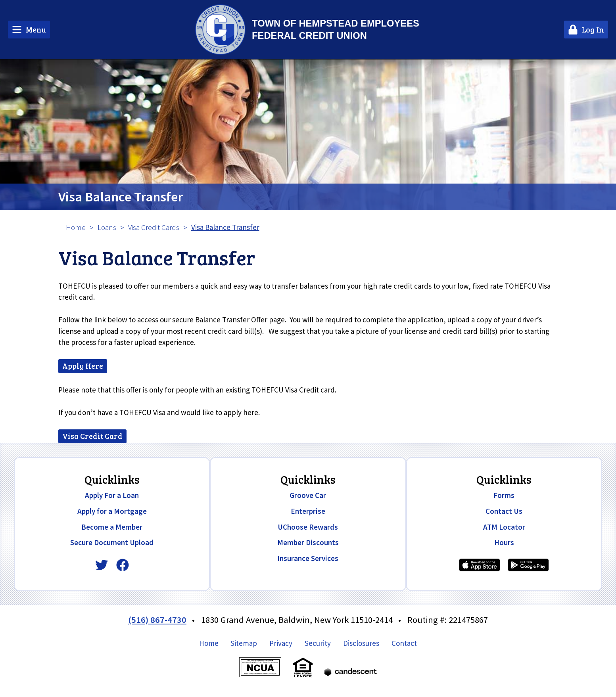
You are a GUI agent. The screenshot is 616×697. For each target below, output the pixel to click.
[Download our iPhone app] (480, 565)
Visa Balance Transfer (121, 196)
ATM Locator (504, 527)
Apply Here (83, 366)
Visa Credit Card (92, 436)
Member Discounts (308, 542)
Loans (107, 227)
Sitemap (244, 643)
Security (318, 643)
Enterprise (308, 511)
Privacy (281, 643)
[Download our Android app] (528, 565)
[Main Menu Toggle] (29, 30)
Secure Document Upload (112, 542)
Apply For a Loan (112, 495)
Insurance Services (308, 558)
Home (76, 227)
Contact (404, 643)
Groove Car (308, 495)
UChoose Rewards (308, 527)
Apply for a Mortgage (112, 511)
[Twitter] (102, 565)
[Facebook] (123, 565)
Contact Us (504, 511)
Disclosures (361, 643)
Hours (504, 542)
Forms (504, 495)
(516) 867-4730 (157, 620)
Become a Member (112, 527)
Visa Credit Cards (154, 227)
